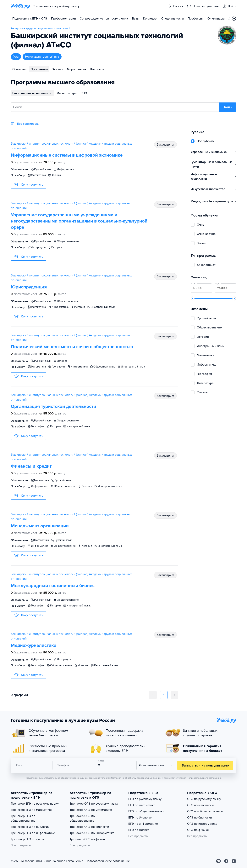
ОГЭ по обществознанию (205, 811)
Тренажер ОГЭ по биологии (89, 827)
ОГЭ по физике (198, 830)
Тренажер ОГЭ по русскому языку (94, 804)
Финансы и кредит (31, 466)
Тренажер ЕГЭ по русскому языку (35, 804)
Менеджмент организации (40, 526)
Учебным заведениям (26, 861)
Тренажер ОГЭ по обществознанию (82, 818)
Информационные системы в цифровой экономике (67, 155)
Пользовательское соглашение (108, 861)
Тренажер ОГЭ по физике (88, 839)
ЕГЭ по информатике (143, 824)
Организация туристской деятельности (53, 406)
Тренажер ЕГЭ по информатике (33, 833)
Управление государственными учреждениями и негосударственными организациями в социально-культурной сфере (79, 221)
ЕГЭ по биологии (140, 818)
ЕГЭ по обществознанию (146, 811)
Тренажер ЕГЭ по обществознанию (23, 818)
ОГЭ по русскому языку (204, 799)
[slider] (193, 298)
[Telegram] (226, 861)
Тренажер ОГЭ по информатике (92, 833)
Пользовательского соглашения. (204, 778)
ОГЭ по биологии (200, 818)
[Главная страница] (20, 6)
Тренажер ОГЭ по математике (91, 810)
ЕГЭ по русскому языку (145, 799)
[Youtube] (234, 861)
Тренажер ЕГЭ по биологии (30, 827)
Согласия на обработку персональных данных (136, 778)
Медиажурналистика (34, 645)
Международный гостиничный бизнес (53, 586)
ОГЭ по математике (201, 805)
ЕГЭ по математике (142, 805)
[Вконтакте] (218, 861)
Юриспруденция (29, 287)
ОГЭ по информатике (202, 824)
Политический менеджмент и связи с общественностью (72, 347)
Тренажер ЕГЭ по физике (29, 839)
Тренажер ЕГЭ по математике (32, 810)
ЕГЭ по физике (139, 830)
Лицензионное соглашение (64, 861)
